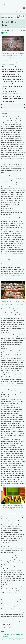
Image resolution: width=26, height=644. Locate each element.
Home (2, 11)
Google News (16, 18)
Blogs (2, 12)
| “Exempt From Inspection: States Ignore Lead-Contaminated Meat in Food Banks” (13, 635)
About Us (14, 12)
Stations (6, 12)
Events (10, 12)
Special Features (19, 11)
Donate (18, 12)
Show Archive (12, 11)
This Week (6, 11)
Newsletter (23, 12)
